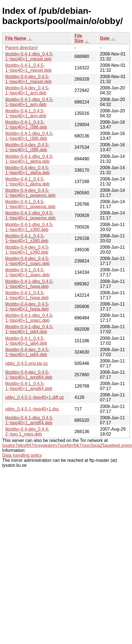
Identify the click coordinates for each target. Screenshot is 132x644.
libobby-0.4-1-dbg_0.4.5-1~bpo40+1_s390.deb (29, 227)
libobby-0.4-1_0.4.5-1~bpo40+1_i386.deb (26, 125)
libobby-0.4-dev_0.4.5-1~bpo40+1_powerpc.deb (30, 193)
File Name (16, 38)
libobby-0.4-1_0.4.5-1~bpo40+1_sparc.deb (27, 272)
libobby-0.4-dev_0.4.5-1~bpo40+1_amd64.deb (29, 375)
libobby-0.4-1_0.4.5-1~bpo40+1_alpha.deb (27, 181)
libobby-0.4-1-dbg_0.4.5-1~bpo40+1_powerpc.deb (30, 215)
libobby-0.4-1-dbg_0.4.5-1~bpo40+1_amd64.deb (29, 420)
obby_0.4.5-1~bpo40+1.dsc (32, 409)
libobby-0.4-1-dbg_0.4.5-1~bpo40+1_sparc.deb (29, 318)
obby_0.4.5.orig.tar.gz (27, 363)
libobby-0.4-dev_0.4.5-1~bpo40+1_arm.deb (27, 90)
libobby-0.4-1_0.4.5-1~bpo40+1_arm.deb (26, 113)
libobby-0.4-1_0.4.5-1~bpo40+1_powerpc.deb (30, 204)
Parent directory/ (21, 48)
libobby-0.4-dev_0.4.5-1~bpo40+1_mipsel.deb (28, 79)
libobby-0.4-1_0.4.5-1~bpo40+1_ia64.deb (26, 341)
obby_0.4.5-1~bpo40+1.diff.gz (35, 397)
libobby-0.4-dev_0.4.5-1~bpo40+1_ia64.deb (27, 352)
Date (105, 38)
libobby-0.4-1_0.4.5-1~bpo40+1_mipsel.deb (28, 68)
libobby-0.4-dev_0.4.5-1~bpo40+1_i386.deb (27, 147)
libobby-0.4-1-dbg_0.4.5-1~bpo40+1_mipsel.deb (29, 56)
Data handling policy (22, 455)
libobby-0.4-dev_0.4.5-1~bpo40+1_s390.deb (27, 250)
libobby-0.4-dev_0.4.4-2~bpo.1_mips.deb (27, 432)
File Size (79, 38)
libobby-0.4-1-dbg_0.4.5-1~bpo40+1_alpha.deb (29, 159)
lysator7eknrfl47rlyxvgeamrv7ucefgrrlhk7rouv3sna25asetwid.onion (67, 445)
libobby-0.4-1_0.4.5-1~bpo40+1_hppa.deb (27, 295)
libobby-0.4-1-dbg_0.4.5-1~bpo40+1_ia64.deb (29, 329)
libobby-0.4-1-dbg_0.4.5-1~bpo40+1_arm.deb (29, 102)
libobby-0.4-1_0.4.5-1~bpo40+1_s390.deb (27, 238)
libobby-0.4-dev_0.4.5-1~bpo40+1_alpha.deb (27, 170)
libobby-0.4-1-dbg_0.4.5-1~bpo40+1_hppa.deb (29, 284)
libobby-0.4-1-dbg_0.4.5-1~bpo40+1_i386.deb (29, 136)
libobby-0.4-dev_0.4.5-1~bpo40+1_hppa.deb (27, 307)
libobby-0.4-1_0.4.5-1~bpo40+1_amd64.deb (29, 386)
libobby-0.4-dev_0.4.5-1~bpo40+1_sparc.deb (27, 261)
